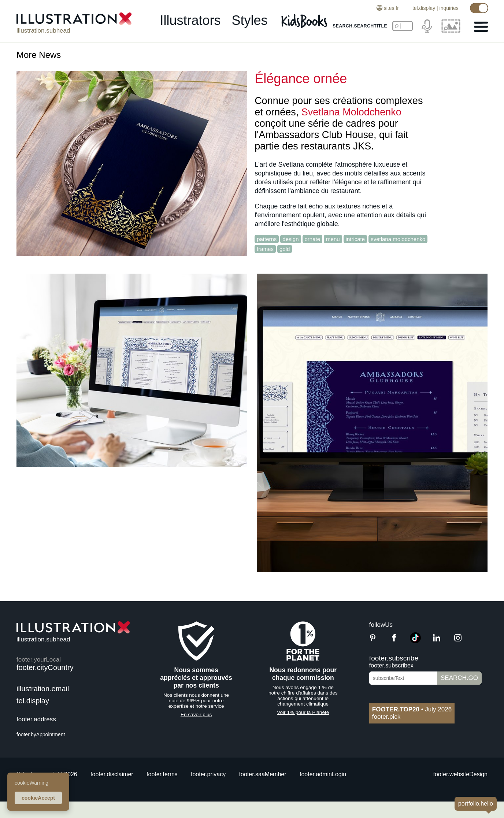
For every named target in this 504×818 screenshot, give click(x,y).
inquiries (449, 8)
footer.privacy (208, 774)
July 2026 (412, 709)
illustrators (190, 21)
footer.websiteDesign (460, 774)
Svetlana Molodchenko (351, 112)
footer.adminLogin (323, 774)
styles (250, 21)
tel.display (423, 8)
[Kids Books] (305, 21)
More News (39, 55)
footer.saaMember (263, 774)
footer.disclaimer (112, 774)
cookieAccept (38, 798)
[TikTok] (415, 641)
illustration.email (43, 689)
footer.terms (162, 774)
